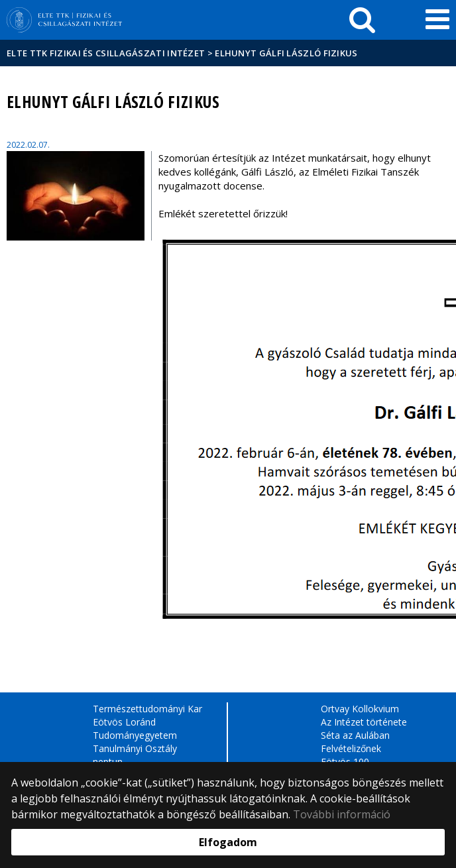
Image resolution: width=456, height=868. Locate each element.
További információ (342, 814)
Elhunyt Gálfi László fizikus (286, 53)
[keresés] (362, 20)
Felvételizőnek (351, 748)
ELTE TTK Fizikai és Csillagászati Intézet (106, 53)
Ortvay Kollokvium (360, 709)
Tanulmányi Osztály (135, 748)
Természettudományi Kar (147, 709)
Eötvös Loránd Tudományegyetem (135, 729)
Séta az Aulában (355, 735)
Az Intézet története (364, 722)
